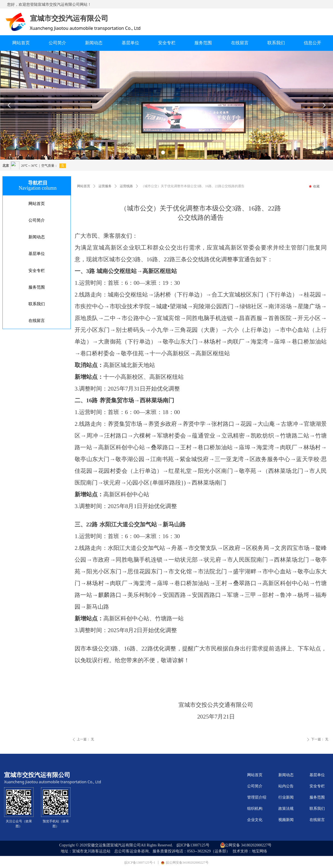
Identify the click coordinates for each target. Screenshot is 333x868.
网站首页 (84, 186)
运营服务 (105, 186)
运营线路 (126, 186)
